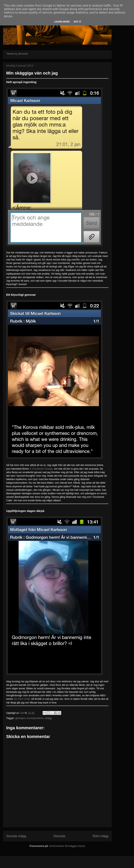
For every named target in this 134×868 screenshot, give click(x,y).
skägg (48, 718)
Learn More (62, 22)
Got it (77, 22)
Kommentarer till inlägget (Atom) (67, 846)
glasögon (20, 718)
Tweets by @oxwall (17, 54)
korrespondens (35, 718)
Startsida (59, 836)
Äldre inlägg (100, 836)
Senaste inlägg (16, 836)
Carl (22, 713)
